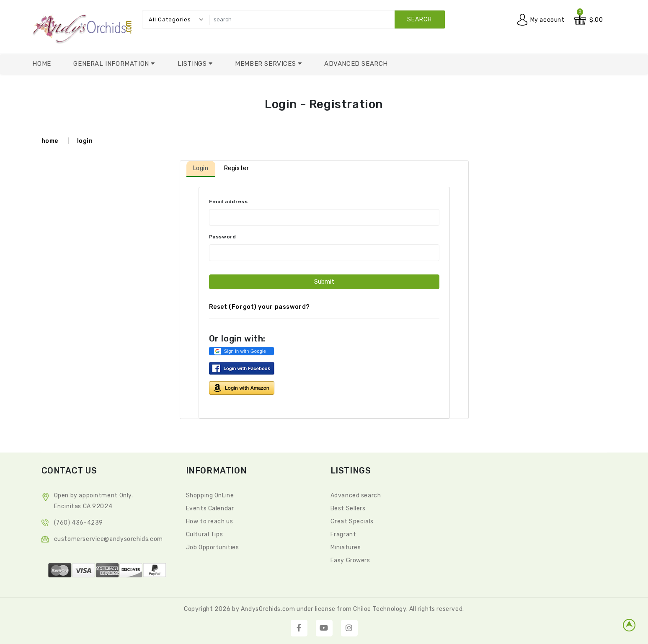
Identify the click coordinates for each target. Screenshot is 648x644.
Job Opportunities (213, 547)
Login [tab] (201, 168)
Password (223, 237)
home (50, 141)
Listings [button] (193, 64)
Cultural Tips (205, 534)
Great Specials (352, 521)
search (420, 19)
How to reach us (210, 521)
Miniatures (346, 547)
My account (547, 20)
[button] (241, 351)
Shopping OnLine (210, 495)
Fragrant (343, 534)
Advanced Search (356, 64)
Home (41, 64)
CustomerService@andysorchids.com (108, 539)
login (85, 141)
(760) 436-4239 (79, 523)
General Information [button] (112, 64)
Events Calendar (210, 508)
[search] (325, 19)
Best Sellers (348, 508)
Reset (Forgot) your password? (259, 307)
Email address (228, 202)
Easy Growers (350, 560)
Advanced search (356, 495)
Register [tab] (237, 168)
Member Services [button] (266, 64)
